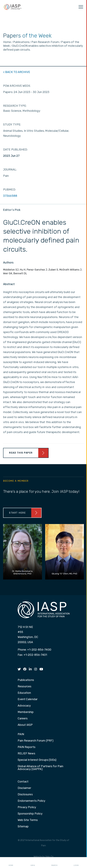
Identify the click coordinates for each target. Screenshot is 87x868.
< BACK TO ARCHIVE (17, 72)
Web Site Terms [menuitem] (28, 820)
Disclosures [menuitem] (25, 795)
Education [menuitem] (24, 693)
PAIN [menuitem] (21, 734)
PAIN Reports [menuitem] (26, 747)
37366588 (10, 196)
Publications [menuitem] (26, 680)
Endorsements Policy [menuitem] (32, 801)
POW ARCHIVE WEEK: (17, 86)
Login (76, 863)
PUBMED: (9, 190)
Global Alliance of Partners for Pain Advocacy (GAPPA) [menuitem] (41, 768)
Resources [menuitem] (25, 687)
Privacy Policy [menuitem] (27, 807)
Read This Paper (21, 453)
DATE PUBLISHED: (15, 150)
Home (11, 863)
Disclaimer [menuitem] (24, 788)
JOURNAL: (10, 170)
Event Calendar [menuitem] (28, 699)
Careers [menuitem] (23, 719)
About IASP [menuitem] (25, 725)
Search (54, 863)
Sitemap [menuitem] (23, 827)
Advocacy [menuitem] (24, 706)
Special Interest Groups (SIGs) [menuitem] (37, 760)
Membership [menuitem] (26, 712)
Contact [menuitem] (23, 782)
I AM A (33, 863)
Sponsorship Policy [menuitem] (30, 814)
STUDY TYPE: (12, 125)
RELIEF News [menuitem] (26, 754)
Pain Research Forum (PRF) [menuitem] (36, 741)
